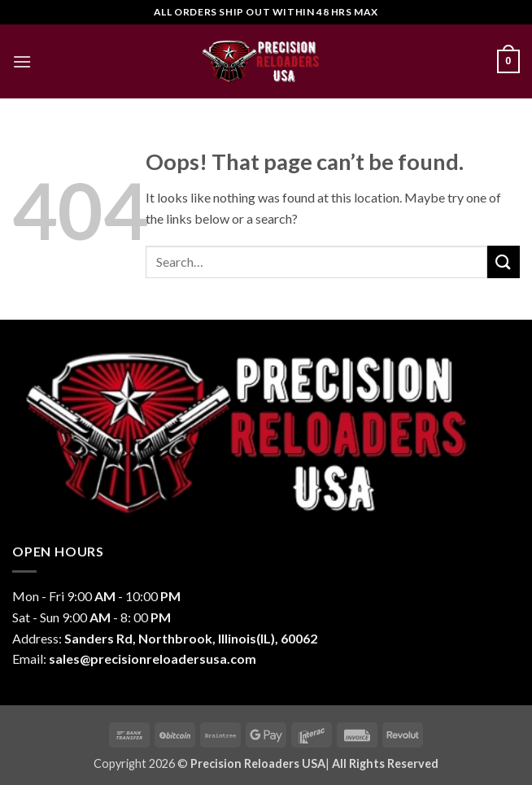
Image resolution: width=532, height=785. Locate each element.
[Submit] (504, 262)
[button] (22, 61)
